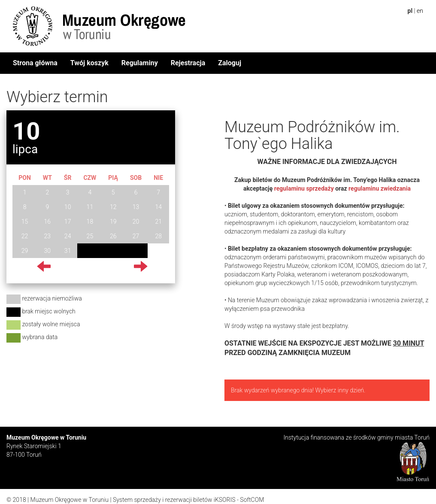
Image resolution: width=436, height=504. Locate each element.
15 (25, 222)
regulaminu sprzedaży (303, 188)
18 (90, 222)
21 (158, 222)
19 (113, 222)
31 (68, 251)
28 (158, 236)
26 (113, 236)
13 (136, 207)
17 (68, 222)
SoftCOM (252, 500)
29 (25, 251)
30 (48, 251)
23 (48, 236)
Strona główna (35, 63)
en (420, 11)
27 (136, 236)
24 (68, 236)
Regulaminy (140, 63)
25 (90, 236)
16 (48, 222)
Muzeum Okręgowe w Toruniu (70, 500)
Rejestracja (188, 63)
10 (68, 207)
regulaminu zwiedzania (380, 188)
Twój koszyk (89, 63)
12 (113, 207)
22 (25, 236)
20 (136, 222)
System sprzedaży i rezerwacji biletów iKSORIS (174, 500)
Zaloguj (230, 63)
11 (90, 207)
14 (158, 207)
